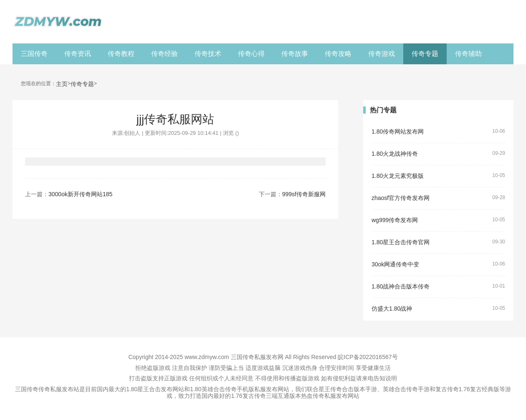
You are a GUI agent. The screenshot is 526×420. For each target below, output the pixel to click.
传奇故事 (295, 54)
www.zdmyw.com (207, 357)
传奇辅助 (468, 54)
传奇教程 (121, 54)
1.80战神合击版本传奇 (401, 287)
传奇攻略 (338, 54)
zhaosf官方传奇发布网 (401, 198)
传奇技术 (208, 54)
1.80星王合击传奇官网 (401, 242)
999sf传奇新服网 (304, 194)
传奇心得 (251, 54)
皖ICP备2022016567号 (368, 357)
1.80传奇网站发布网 (398, 132)
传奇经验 (164, 54)
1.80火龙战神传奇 (395, 154)
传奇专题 (425, 54)
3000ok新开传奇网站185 (80, 194)
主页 (62, 84)
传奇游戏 (382, 54)
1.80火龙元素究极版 (398, 176)
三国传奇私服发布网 (257, 357)
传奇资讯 (78, 54)
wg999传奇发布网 (395, 220)
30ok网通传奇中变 (395, 264)
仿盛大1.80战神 (392, 309)
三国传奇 (34, 54)
